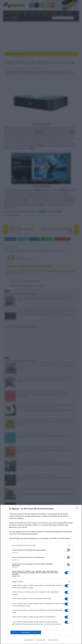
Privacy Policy (53, 640)
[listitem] (41, 545)
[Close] (78, 509)
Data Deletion (29, 640)
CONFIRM (26, 632)
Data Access (41, 640)
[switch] (67, 550)
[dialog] (41, 574)
